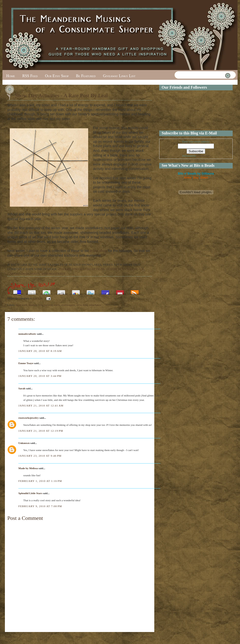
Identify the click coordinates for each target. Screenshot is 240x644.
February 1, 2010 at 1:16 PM (40, 481)
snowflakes (95, 305)
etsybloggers (68, 305)
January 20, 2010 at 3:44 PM (40, 376)
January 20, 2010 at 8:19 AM (40, 351)
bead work (22, 305)
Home (11, 76)
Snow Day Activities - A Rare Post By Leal (61, 95)
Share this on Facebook (105, 291)
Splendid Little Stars (30, 493)
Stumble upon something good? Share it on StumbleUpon (47, 291)
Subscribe (135, 291)
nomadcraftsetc (27, 334)
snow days (82, 305)
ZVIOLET (64, 269)
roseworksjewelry (29, 418)
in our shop (98, 251)
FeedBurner (203, 156)
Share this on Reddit (61, 291)
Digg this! (32, 291)
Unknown (24, 443)
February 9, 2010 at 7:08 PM (40, 506)
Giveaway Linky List (119, 76)
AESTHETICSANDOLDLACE (125, 269)
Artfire (188, 178)
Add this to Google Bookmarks (76, 291)
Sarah (22, 388)
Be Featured (86, 76)
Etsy (196, 178)
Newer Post (11, 637)
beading (33, 305)
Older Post (146, 637)
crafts (57, 305)
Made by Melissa (28, 468)
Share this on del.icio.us (17, 291)
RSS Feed (30, 76)
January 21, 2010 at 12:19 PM (41, 431)
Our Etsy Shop (57, 76)
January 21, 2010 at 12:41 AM (41, 405)
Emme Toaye (26, 363)
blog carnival (46, 305)
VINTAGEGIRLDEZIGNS (88, 269)
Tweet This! (91, 291)
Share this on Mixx (120, 291)
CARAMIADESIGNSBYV (24, 274)
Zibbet (204, 178)
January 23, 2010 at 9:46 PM (40, 456)
